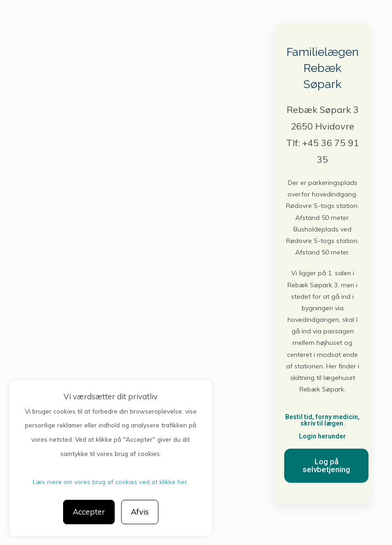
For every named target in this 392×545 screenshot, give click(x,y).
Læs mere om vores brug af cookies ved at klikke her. (111, 482)
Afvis (140, 512)
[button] (326, 466)
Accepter (89, 512)
